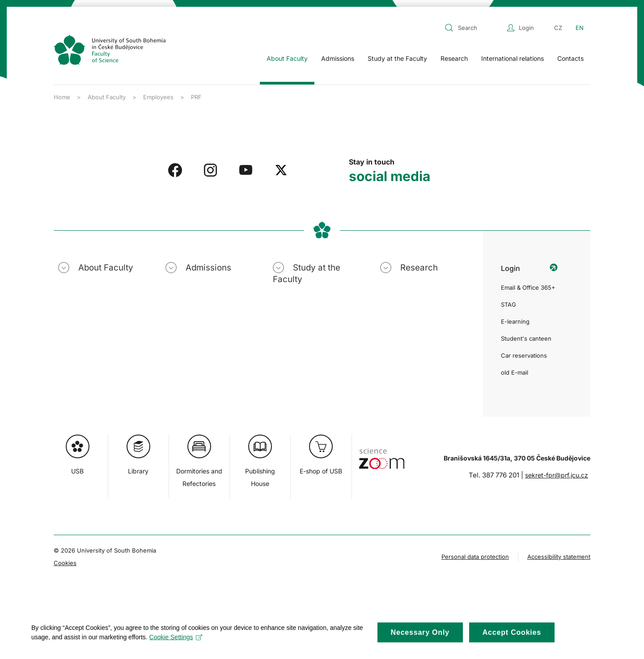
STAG (508, 304)
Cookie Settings (176, 643)
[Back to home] (110, 50)
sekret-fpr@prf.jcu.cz (557, 475)
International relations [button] (513, 58)
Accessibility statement (559, 557)
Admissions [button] (338, 58)
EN (580, 28)
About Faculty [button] (287, 58)
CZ (558, 28)
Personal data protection (475, 557)
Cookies (65, 563)
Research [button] (454, 58)
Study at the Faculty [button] (397, 58)
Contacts (570, 58)
